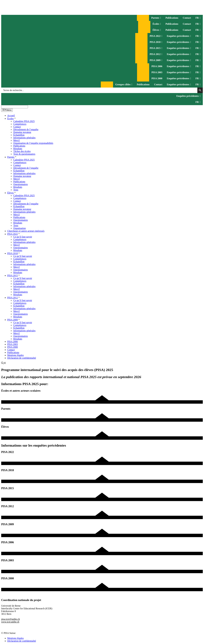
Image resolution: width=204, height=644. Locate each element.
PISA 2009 (156, 60)
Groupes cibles (124, 85)
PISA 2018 (156, 42)
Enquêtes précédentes (179, 36)
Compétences (20, 124)
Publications (172, 18)
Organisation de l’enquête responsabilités (33, 143)
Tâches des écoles (22, 151)
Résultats (18, 149)
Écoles (157, 24)
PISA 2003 (157, 72)
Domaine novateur (22, 132)
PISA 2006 (157, 66)
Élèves (157, 30)
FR (198, 18)
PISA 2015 (156, 48)
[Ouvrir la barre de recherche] (4, 363)
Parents (156, 18)
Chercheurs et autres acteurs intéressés (26, 231)
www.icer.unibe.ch (10, 622)
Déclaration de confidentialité (22, 358)
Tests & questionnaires (24, 154)
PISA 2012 (156, 54)
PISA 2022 (156, 36)
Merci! (17, 140)
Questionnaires (21, 184)
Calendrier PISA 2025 (24, 121)
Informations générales (24, 138)
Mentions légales (15, 355)
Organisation (19, 228)
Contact (187, 18)
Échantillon (19, 135)
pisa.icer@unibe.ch (11, 619)
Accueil (143, 18)
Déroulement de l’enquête (26, 129)
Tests (16, 190)
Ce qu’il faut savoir (23, 237)
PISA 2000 (157, 78)
